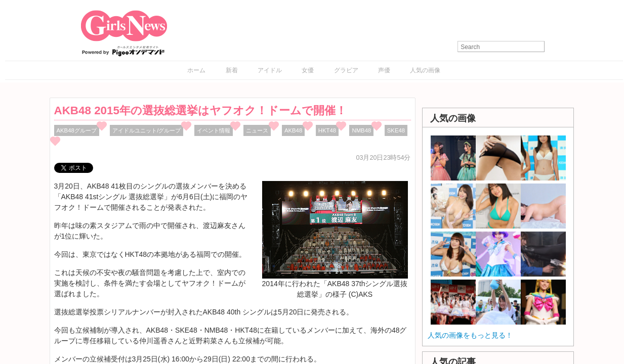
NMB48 (361, 130)
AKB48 (293, 130)
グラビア (346, 70)
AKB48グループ (77, 130)
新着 (232, 70)
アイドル (270, 70)
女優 (308, 70)
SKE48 (396, 130)
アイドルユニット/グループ (147, 130)
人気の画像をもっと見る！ (470, 335)
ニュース (257, 130)
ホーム (196, 70)
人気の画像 (425, 70)
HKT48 (327, 130)
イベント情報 (214, 130)
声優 (384, 70)
